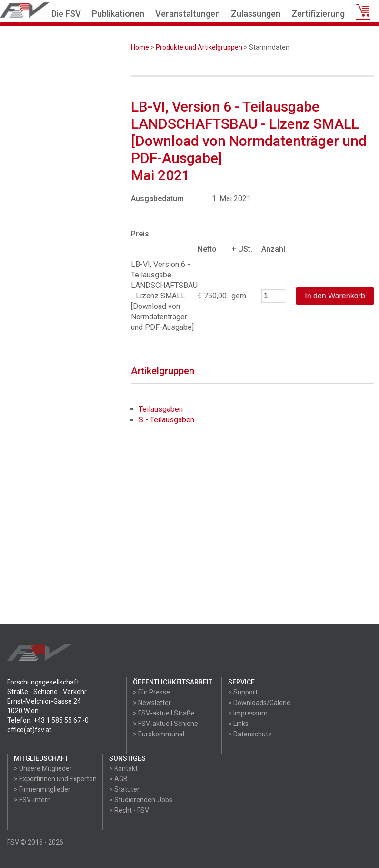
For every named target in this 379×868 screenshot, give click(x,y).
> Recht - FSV (129, 810)
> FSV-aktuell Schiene (165, 724)
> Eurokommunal (159, 734)
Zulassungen (256, 14)
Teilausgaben (161, 409)
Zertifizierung (318, 14)
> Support (243, 692)
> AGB (118, 779)
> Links (238, 724)
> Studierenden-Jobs (141, 800)
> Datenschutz (250, 734)
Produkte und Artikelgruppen (199, 47)
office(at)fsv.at (29, 730)
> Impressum (248, 713)
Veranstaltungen (188, 14)
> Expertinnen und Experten (55, 779)
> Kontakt (123, 768)
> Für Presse (151, 692)
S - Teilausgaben (166, 420)
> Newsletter (152, 703)
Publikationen (118, 14)
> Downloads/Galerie (259, 703)
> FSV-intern (32, 800)
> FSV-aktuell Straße (164, 713)
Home (140, 47)
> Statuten (125, 789)
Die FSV (66, 14)
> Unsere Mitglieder (43, 768)
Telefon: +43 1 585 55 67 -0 (48, 720)
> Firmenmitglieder (42, 789)
